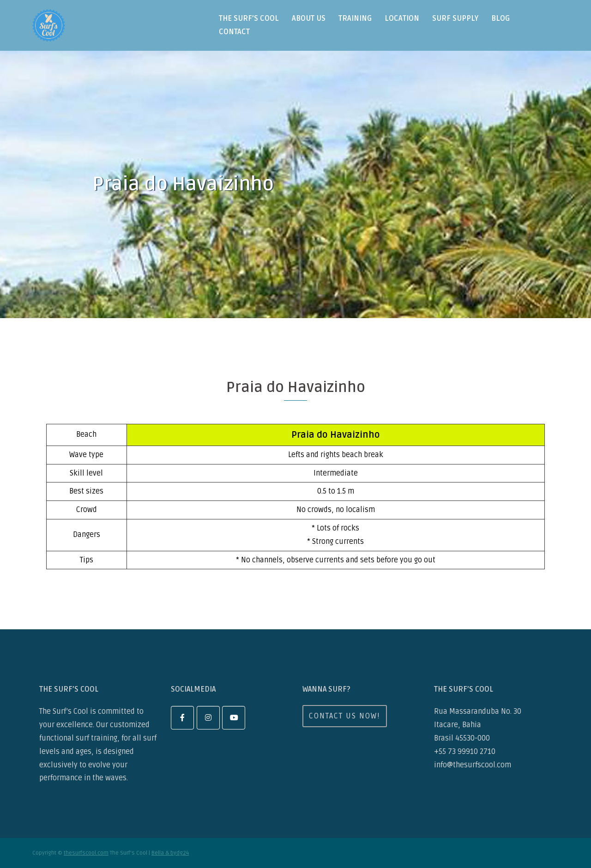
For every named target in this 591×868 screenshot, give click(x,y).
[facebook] (182, 718)
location (402, 18)
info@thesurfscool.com (473, 765)
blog (501, 18)
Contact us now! (345, 716)
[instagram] (208, 718)
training (355, 18)
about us (309, 18)
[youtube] (234, 718)
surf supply (455, 18)
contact (234, 32)
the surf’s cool (249, 18)
